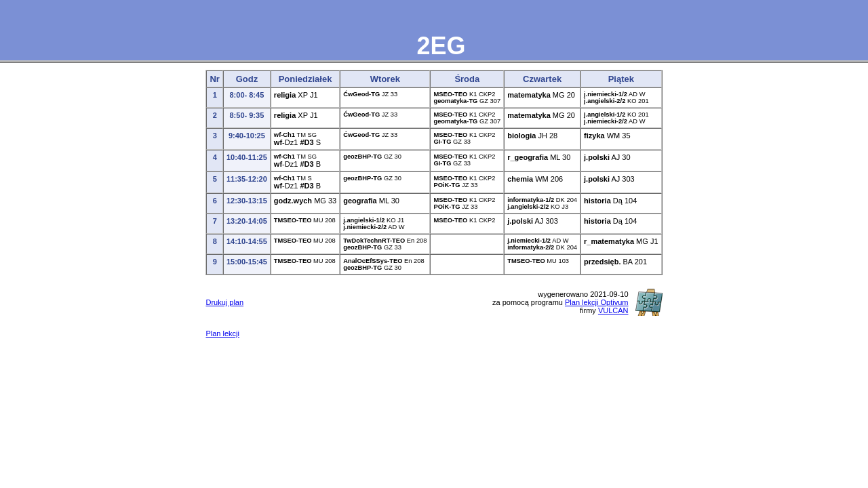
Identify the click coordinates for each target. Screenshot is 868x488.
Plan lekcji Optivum (597, 302)
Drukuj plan (224, 302)
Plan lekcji (222, 333)
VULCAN (613, 310)
